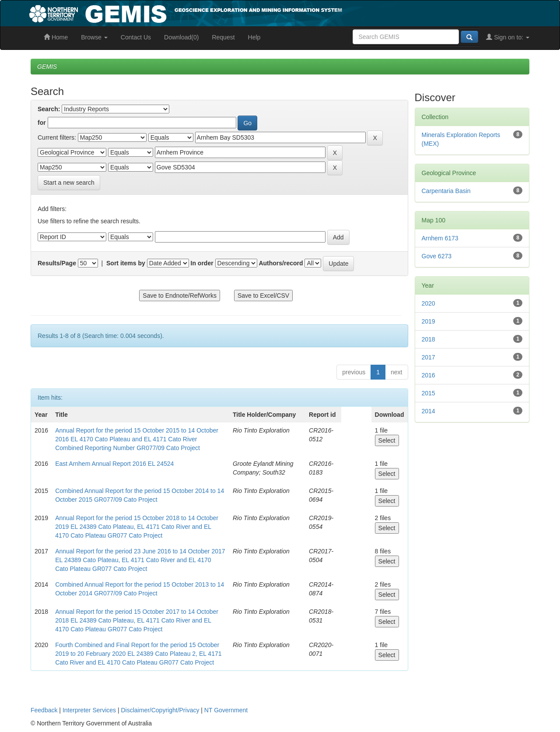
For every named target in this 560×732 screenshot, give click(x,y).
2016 (429, 375)
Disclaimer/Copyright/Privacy (160, 710)
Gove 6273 (437, 256)
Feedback (44, 710)
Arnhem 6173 (440, 238)
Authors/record (281, 263)
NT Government (226, 710)
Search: (49, 109)
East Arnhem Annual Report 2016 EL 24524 (114, 464)
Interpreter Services (89, 710)
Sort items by (126, 263)
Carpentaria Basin (446, 191)
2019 (429, 321)
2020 (429, 303)
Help (254, 37)
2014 (429, 411)
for (42, 123)
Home (56, 37)
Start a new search (69, 183)
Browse (94, 37)
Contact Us (136, 37)
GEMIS (47, 67)
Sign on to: (508, 37)
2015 (429, 393)
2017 (429, 357)
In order (202, 263)
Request (223, 37)
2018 (429, 339)
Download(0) (181, 37)
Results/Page (57, 263)
